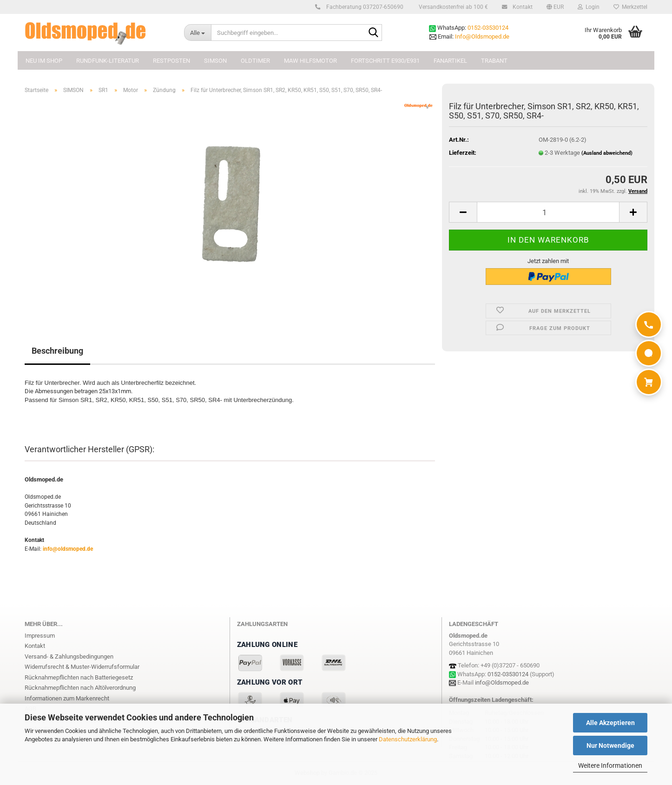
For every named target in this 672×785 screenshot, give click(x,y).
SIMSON (215, 61)
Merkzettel (630, 7)
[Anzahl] (548, 212)
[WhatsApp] (649, 353)
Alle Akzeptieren (610, 723)
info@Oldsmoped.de (502, 683)
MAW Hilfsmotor (310, 61)
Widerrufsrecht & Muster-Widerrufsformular (82, 667)
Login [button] (589, 7)
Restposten (171, 61)
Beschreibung (57, 351)
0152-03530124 (488, 28)
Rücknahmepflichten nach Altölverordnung (80, 688)
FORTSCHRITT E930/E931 (385, 61)
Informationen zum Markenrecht (67, 698)
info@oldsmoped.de (68, 549)
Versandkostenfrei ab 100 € (453, 7)
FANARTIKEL (450, 61)
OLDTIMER (255, 61)
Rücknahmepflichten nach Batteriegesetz (79, 677)
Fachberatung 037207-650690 (363, 7)
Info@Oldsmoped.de (482, 36)
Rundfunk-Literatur (108, 61)
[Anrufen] (649, 324)
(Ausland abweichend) (607, 153)
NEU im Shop (44, 61)
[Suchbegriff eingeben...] (198, 33)
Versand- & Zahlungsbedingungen (69, 656)
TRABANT (494, 61)
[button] (555, 7)
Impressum (40, 636)
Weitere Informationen (610, 765)
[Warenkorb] (649, 382)
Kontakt (521, 7)
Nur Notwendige (610, 745)
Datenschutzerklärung (408, 739)
